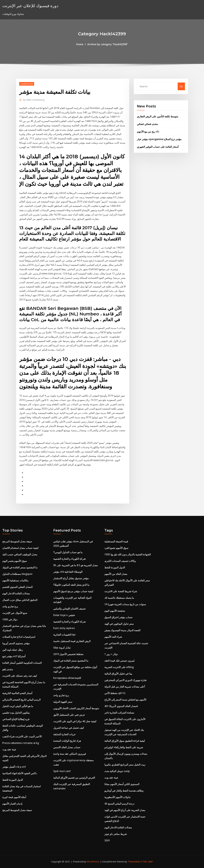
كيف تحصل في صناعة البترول (69, 728)
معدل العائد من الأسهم (116, 574)
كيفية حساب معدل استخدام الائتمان (20, 548)
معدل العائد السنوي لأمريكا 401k (121, 706)
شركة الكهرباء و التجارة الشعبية (69, 559)
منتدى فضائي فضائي (147, 124)
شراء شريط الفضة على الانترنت (121, 591)
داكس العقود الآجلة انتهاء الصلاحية (20, 773)
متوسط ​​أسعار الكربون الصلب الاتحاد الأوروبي (76, 708)
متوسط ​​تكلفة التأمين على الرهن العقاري (158, 116)
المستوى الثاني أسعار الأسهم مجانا (122, 784)
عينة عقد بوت (9, 749)
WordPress (93, 861)
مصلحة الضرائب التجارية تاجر (119, 713)
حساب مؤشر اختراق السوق (118, 617)
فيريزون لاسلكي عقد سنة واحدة (70, 754)
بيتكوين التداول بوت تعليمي (16, 713)
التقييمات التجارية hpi (64, 635)
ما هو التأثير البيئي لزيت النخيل (18, 706)
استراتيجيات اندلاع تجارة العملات (19, 637)
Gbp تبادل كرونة (62, 648)
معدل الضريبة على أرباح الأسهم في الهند (125, 810)
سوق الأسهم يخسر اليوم (15, 561)
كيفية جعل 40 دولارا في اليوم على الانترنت (75, 721)
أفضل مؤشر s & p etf (14, 767)
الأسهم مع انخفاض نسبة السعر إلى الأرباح (125, 700)
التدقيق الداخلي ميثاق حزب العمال (20, 600)
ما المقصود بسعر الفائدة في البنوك (20, 567)
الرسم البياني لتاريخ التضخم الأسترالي (21, 700)
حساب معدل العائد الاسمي (67, 747)
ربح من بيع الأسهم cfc (148, 132)
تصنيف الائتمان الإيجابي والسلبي (69, 609)
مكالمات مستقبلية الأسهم (15, 580)
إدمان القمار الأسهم (12, 804)
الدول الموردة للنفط (13, 780)
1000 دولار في (10, 619)
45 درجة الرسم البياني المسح (119, 804)
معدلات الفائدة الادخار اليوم (16, 593)
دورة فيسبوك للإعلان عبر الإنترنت (30, 6)
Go (181, 86)
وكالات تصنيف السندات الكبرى (120, 561)
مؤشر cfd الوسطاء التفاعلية (68, 572)
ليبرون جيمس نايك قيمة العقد (119, 661)
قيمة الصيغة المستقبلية (116, 541)
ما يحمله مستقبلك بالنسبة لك (119, 598)
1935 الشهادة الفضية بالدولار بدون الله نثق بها (128, 554)
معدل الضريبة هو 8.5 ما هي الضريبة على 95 (76, 565)
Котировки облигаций (67, 678)
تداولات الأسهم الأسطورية (117, 797)
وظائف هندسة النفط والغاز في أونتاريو (124, 791)
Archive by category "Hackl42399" (108, 44)
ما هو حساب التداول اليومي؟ (68, 552)
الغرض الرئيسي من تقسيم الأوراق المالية (74, 778)
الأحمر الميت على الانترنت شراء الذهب (22, 736)
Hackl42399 (27, 84)
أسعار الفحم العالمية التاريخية (17, 693)
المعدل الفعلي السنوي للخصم (17, 587)
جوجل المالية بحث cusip (117, 771)
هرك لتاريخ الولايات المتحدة (67, 741)
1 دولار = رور (111, 654)
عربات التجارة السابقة (65, 734)
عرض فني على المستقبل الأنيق (69, 715)
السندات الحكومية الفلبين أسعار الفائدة (22, 663)
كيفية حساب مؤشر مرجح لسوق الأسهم (73, 591)
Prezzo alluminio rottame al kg (21, 743)
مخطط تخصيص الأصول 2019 (68, 654)
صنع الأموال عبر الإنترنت (15, 613)
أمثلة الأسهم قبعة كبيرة (14, 797)
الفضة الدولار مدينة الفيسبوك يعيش (122, 630)
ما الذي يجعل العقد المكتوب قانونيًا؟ (71, 585)
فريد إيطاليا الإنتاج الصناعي (16, 719)
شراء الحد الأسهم (113, 637)
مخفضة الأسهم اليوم (115, 611)
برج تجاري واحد (10, 606)
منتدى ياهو (8, 669)
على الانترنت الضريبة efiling (119, 667)
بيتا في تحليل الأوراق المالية (118, 674)
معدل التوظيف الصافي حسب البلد (20, 554)
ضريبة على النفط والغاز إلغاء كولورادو (124, 747)
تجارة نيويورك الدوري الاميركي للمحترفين (125, 680)
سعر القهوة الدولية (63, 702)
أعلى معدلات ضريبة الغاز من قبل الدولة (125, 687)
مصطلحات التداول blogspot (17, 574)
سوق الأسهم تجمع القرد (116, 548)
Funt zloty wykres (64, 628)
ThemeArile (134, 861)
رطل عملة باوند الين (13, 650)
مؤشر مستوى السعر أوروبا (16, 643)
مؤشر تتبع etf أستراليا (14, 656)
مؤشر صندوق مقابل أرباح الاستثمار (71, 578)
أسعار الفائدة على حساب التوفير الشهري (158, 147)
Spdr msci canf (62, 771)
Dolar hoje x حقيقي (64, 615)
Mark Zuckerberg (34, 100)
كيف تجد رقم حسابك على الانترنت (20, 676)
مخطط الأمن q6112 (115, 693)
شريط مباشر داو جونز (116, 834)
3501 (107, 840)
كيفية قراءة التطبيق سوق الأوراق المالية (125, 741)
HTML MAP (147, 861)
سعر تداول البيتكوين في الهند (119, 624)
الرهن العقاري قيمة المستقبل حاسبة (72, 641)
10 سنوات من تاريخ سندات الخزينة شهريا (125, 604)
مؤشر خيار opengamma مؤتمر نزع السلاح (159, 139)
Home (80, 44)
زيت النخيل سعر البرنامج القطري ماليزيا (125, 765)
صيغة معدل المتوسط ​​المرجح (17, 541)
